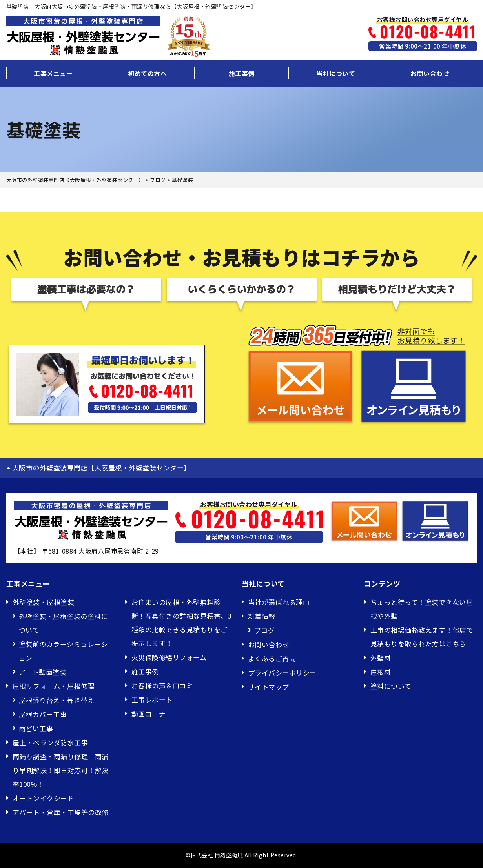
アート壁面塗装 (43, 672)
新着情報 (262, 616)
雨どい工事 (36, 728)
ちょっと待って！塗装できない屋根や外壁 (422, 609)
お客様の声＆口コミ (162, 686)
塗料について (391, 686)
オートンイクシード (44, 798)
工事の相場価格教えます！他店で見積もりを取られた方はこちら (422, 637)
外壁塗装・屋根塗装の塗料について (64, 623)
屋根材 (381, 672)
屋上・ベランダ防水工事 (50, 742)
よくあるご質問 (272, 658)
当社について (336, 73)
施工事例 (242, 73)
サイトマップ (269, 687)
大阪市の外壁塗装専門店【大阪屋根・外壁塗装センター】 (98, 468)
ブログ (265, 630)
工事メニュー (53, 73)
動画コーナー (152, 714)
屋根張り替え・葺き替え (57, 700)
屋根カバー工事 (43, 714)
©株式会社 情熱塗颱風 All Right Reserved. (242, 855)
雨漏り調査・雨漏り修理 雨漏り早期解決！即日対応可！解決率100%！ (61, 770)
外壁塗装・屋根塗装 (44, 602)
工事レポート (152, 700)
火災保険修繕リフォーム (169, 657)
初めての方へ (147, 73)
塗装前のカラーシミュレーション (64, 651)
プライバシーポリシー (282, 673)
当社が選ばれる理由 (279, 602)
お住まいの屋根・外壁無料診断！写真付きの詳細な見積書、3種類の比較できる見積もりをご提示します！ (181, 623)
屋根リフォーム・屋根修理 (54, 686)
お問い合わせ (430, 73)
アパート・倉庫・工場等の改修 (61, 812)
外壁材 (381, 658)
